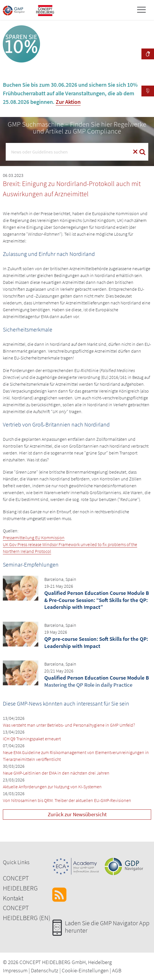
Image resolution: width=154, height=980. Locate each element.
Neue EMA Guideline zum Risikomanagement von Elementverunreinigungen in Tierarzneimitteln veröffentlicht (76, 756)
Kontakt (13, 898)
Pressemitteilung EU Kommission (34, 538)
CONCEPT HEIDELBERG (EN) (27, 913)
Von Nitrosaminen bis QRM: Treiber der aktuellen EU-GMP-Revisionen (67, 800)
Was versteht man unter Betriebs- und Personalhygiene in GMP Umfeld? (69, 725)
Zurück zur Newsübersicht (77, 814)
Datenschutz (45, 970)
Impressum (15, 970)
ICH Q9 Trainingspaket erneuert (32, 739)
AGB (117, 970)
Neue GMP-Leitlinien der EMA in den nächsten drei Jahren (56, 773)
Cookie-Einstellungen (85, 970)
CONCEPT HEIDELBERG (20, 883)
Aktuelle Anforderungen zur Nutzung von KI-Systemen (52, 787)
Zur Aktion (68, 102)
